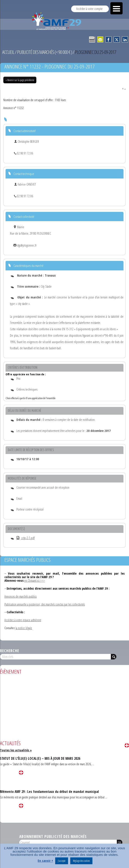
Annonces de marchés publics (21, 597)
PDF (123, 89)
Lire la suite (127, 746)
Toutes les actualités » (16, 750)
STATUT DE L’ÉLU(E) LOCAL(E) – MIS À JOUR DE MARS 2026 (40, 759)
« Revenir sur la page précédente (20, 80)
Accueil (8, 52)
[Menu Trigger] (116, 8)
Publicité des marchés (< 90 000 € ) (45, 52)
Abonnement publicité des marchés (53, 837)
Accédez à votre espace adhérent (23, 620)
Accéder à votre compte (89, 9)
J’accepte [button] (62, 861)
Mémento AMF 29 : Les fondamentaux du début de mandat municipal (49, 792)
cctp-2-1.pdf (25, 538)
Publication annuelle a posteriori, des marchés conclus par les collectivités (45, 605)
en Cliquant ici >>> (34, 581)
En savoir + (45, 860)
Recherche (10, 651)
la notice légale (24, 628)
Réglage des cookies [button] (81, 861)
